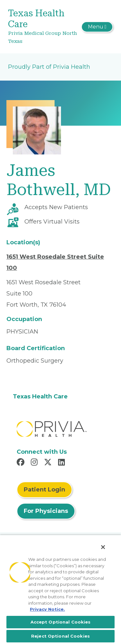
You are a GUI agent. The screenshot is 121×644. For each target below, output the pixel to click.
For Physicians (46, 511)
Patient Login (44, 490)
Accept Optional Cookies (61, 622)
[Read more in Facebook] (22, 463)
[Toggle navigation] (97, 27)
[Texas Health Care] (43, 27)
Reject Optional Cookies (60, 636)
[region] (60, 589)
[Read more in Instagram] (35, 463)
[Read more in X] (49, 463)
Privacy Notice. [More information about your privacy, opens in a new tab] (47, 609)
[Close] (103, 547)
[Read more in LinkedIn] (62, 463)
